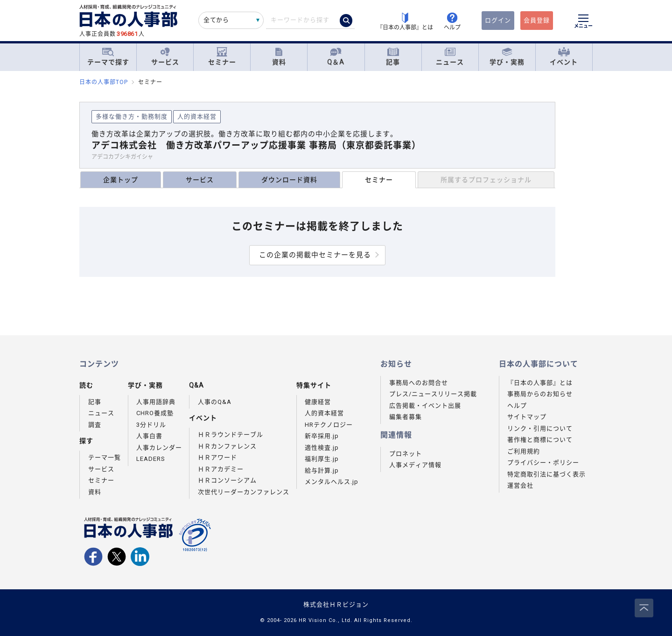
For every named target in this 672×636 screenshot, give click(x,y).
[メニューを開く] (583, 22)
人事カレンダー (159, 448)
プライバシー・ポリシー (543, 463)
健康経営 (318, 402)
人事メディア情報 (415, 465)
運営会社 (520, 485)
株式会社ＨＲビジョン (336, 604)
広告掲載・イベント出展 (425, 406)
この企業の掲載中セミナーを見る (315, 255)
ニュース (450, 57)
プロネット (406, 454)
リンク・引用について (540, 428)
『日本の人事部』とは (540, 383)
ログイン (498, 20)
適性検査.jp (322, 448)
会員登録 (537, 20)
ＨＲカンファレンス (227, 446)
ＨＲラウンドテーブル (231, 435)
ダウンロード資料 (289, 180)
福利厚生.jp (322, 459)
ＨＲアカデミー (221, 469)
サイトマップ (527, 417)
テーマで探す (108, 57)
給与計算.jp (322, 470)
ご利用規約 (524, 451)
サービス (165, 57)
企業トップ (121, 180)
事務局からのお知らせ (540, 394)
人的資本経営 (324, 413)
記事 (393, 57)
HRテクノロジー (329, 425)
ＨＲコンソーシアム (227, 480)
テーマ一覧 (105, 457)
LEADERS (151, 459)
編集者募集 (406, 417)
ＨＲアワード (217, 457)
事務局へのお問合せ (419, 383)
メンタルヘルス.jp (332, 482)
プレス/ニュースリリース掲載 (433, 394)
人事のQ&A (215, 402)
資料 (279, 57)
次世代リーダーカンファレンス (244, 492)
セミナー (222, 57)
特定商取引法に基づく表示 (546, 474)
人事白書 (149, 436)
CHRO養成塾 (155, 413)
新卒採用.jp (322, 436)
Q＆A (336, 57)
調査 (95, 425)
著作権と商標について (540, 440)
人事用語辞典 (156, 402)
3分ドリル (151, 425)
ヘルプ (517, 406)
